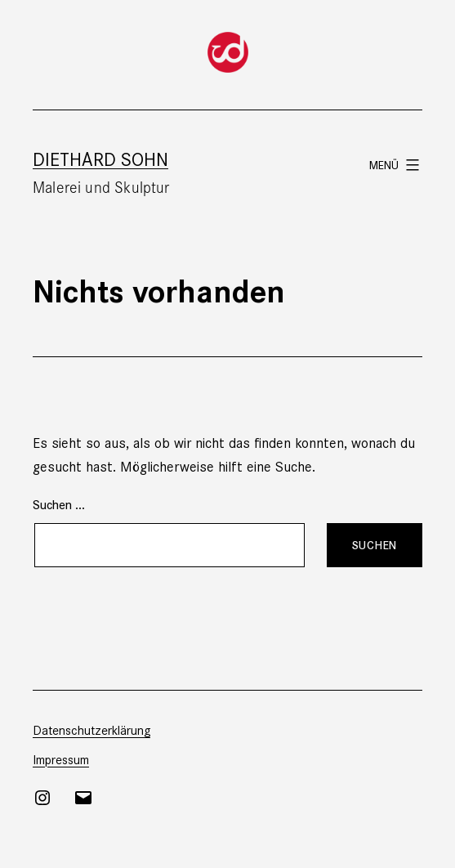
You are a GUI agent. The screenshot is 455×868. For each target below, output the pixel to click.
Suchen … (59, 504)
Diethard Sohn (100, 158)
